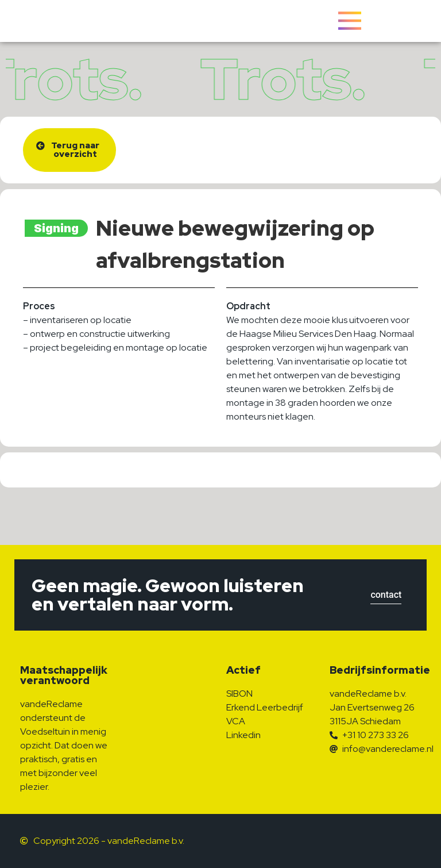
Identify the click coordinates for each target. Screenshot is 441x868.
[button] (69, 150)
